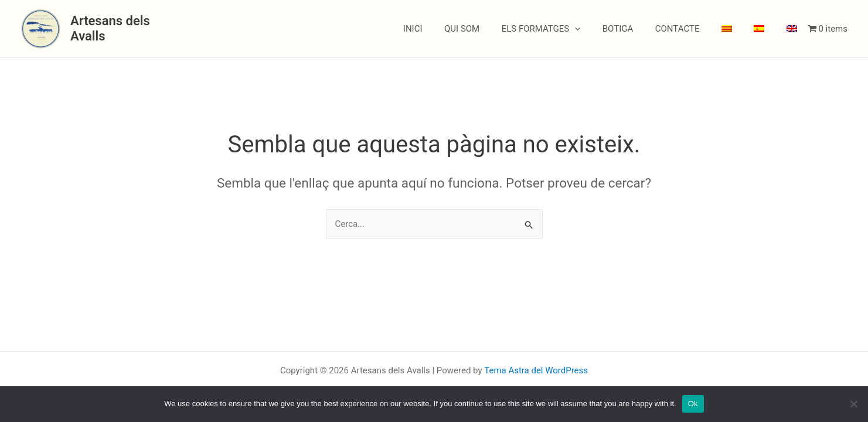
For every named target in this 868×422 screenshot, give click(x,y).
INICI (446, 29)
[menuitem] (738, 29)
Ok (693, 404)
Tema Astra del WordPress (536, 370)
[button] (599, 29)
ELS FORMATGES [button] (565, 29)
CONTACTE (693, 29)
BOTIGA (638, 29)
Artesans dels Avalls (129, 28)
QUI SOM (491, 29)
